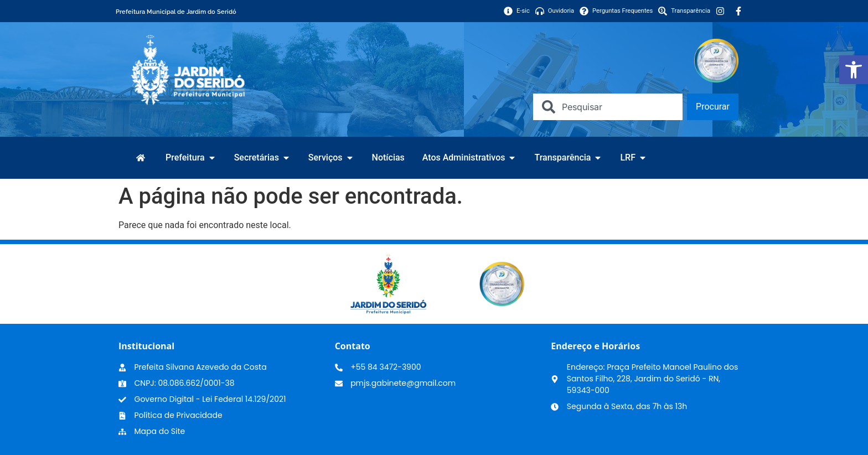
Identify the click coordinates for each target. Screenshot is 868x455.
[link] (854, 70)
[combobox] (608, 107)
